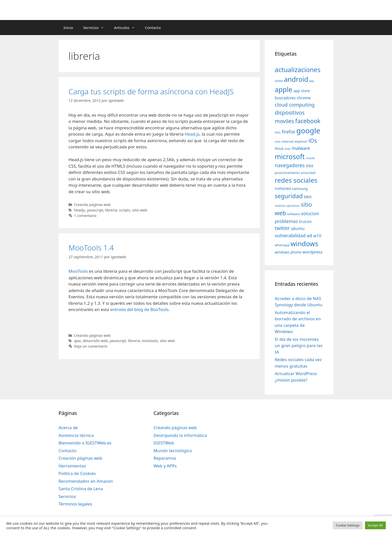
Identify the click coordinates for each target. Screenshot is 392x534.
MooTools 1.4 (91, 248)
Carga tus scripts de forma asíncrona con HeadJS (151, 91)
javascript (95, 210)
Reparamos (165, 458)
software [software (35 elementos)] (293, 214)
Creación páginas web (80, 458)
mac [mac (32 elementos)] (288, 149)
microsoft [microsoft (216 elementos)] (290, 157)
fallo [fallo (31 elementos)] (278, 132)
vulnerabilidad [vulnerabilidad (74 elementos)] (290, 235)
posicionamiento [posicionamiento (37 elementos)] (287, 173)
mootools (150, 341)
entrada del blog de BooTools (139, 309)
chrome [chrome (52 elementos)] (304, 98)
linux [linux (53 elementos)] (279, 148)
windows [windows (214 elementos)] (304, 244)
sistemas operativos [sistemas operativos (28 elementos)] (287, 206)
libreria (111, 210)
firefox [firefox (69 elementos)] (288, 132)
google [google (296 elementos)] (308, 131)
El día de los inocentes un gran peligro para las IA (298, 346)
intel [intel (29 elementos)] (278, 142)
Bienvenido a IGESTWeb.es (85, 443)
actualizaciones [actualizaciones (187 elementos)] (298, 70)
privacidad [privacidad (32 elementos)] (308, 173)
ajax (77, 341)
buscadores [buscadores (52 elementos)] (285, 98)
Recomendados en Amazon (86, 481)
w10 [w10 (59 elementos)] (317, 236)
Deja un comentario (91, 346)
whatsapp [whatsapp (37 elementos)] (282, 245)
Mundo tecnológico (173, 451)
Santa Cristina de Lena (81, 489)
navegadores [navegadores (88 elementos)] (290, 165)
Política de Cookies (77, 473)
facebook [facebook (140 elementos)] (308, 121)
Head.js (192, 134)
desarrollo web (95, 341)
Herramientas (72, 466)
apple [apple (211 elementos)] (283, 89)
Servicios (96, 28)
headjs (80, 210)
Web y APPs (165, 466)
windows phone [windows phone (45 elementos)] (288, 252)
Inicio (68, 28)
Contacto (153, 28)
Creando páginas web (92, 205)
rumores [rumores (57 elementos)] (283, 188)
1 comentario (85, 216)
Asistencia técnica (76, 435)
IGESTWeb (164, 443)
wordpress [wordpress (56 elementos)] (312, 252)
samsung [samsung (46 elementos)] (300, 188)
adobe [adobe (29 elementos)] (279, 81)
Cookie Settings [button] (347, 525)
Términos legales (75, 504)
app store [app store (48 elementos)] (301, 91)
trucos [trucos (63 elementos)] (305, 221)
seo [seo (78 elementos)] (308, 196)
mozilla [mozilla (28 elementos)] (310, 158)
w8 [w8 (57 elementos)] (309, 236)
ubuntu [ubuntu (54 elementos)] (298, 228)
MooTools (78, 271)
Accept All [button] (375, 525)
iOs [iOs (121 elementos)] (313, 141)
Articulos (127, 28)
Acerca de (68, 428)
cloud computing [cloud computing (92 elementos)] (295, 105)
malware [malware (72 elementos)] (301, 148)
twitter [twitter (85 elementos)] (282, 228)
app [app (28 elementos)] (312, 81)
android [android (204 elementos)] (296, 79)
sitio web (139, 210)
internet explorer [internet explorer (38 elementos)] (294, 141)
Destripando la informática (180, 435)
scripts (125, 210)
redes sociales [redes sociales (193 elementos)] (296, 180)
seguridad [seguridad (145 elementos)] (289, 196)
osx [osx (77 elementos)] (309, 165)
